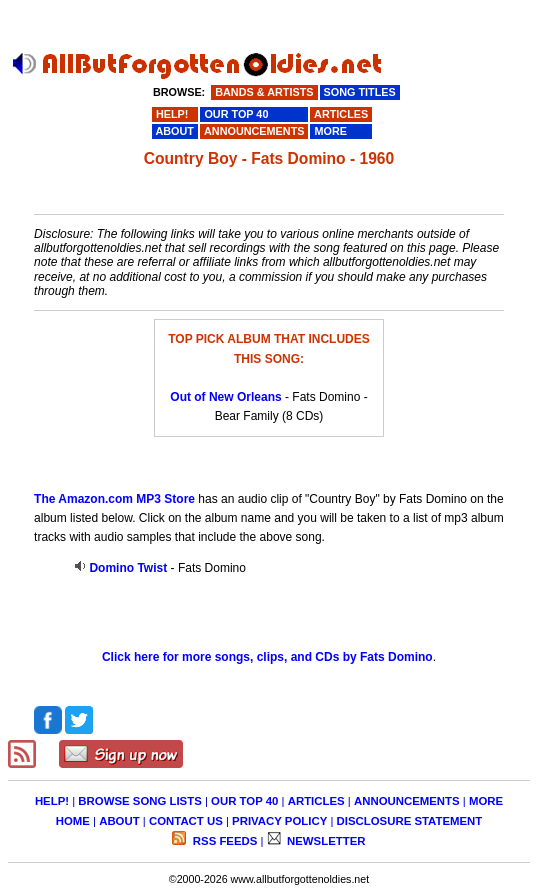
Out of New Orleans (225, 397)
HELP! (52, 801)
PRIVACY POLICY (279, 821)
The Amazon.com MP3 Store (114, 499)
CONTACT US (186, 821)
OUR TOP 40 (244, 801)
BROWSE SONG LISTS (139, 801)
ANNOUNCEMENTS (407, 801)
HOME (73, 821)
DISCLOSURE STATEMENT (410, 821)
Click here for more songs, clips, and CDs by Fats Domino (267, 657)
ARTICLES (316, 801)
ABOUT (119, 821)
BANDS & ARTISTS (264, 92)
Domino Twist (128, 568)
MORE (486, 801)
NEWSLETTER (325, 841)
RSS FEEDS (224, 841)
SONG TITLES (360, 92)
